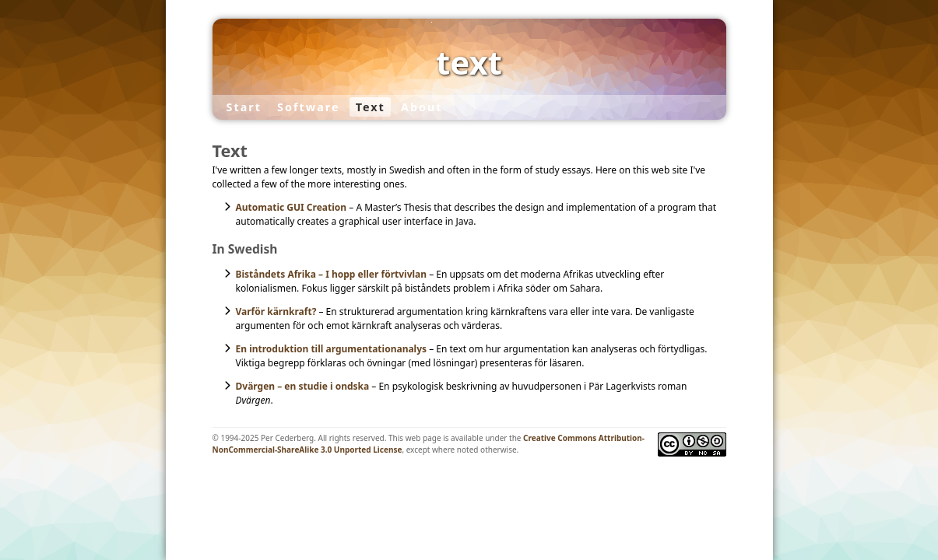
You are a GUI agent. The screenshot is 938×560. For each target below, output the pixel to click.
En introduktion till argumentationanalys (332, 349)
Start (243, 107)
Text (371, 107)
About (422, 107)
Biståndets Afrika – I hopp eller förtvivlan (332, 274)
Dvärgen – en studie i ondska (303, 386)
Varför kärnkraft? (276, 311)
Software (308, 107)
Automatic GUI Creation (292, 207)
